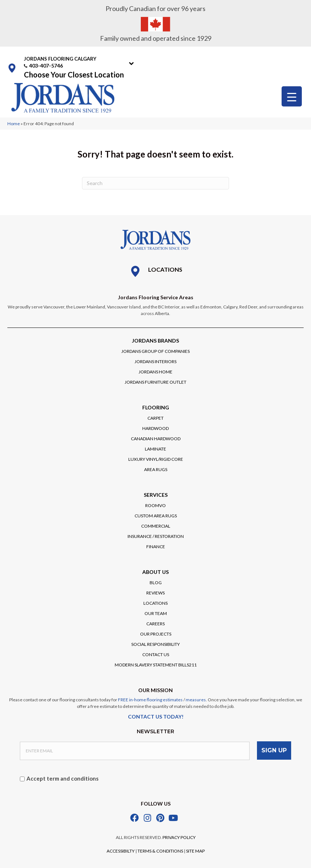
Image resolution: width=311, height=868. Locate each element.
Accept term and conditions (62, 778)
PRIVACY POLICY (179, 837)
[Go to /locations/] (155, 271)
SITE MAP (195, 850)
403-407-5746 (46, 66)
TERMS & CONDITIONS (160, 850)
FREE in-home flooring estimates (150, 700)
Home (14, 124)
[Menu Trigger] (292, 96)
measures (196, 700)
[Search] (155, 183)
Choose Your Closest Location (74, 75)
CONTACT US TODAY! (156, 717)
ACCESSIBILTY (121, 850)
